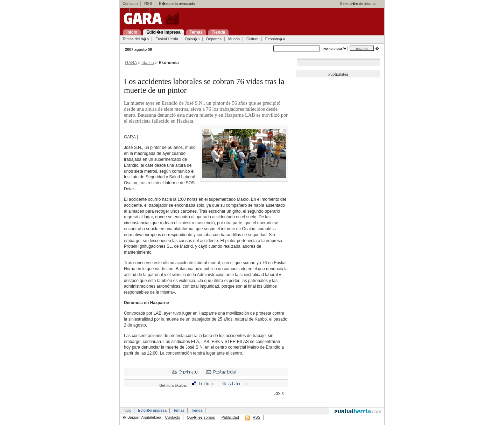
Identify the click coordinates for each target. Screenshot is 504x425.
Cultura (253, 39)
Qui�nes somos (201, 417)
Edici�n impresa (152, 410)
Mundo (234, 39)
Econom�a (275, 39)
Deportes (214, 39)
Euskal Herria (167, 39)
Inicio (127, 410)
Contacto (130, 4)
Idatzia (148, 63)
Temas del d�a (136, 39)
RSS (148, 4)
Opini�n (192, 39)
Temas (179, 410)
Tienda (197, 410)
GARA (131, 63)
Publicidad (230, 417)
